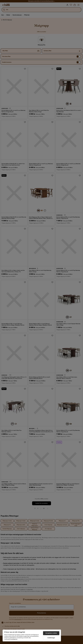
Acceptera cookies (51, 633)
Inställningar (51, 638)
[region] (32, 635)
